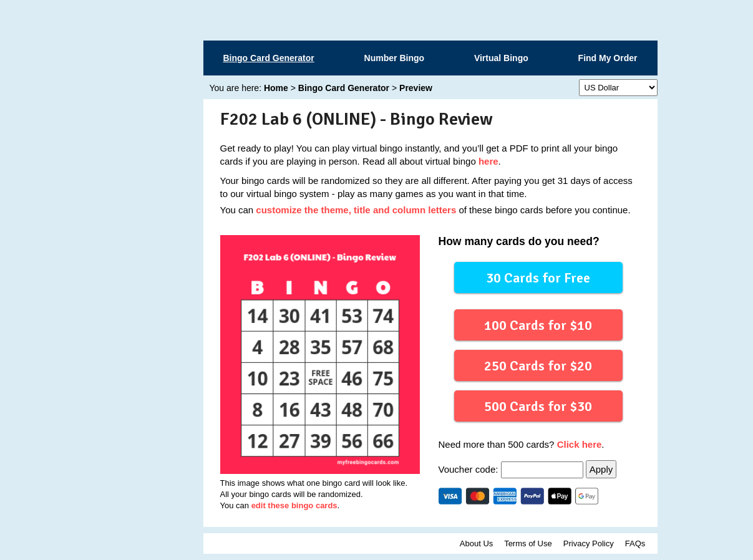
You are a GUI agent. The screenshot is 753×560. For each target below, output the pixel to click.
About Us (476, 543)
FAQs (635, 543)
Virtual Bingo (501, 58)
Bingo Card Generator (269, 58)
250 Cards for (538, 365)
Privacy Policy (589, 543)
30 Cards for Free (538, 277)
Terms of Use (528, 543)
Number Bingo (394, 58)
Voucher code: (512, 469)
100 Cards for (538, 325)
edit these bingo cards (294, 505)
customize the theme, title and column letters (356, 210)
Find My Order (608, 58)
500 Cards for (538, 406)
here (488, 161)
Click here (580, 444)
